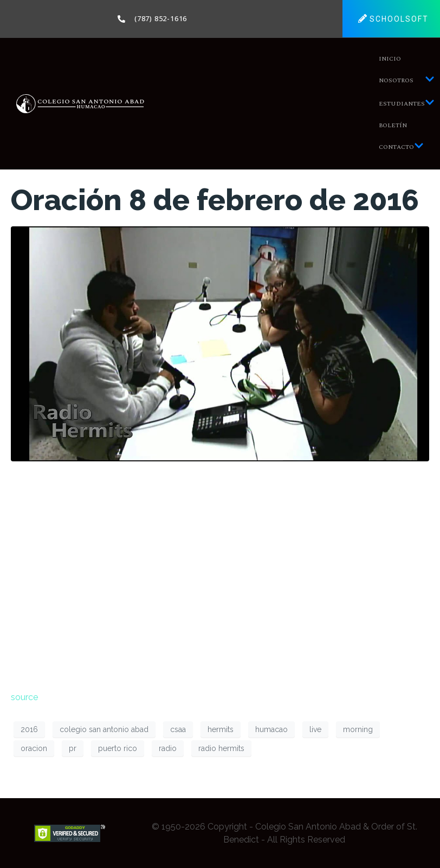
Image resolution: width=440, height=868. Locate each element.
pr (73, 748)
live (315, 729)
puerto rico (118, 748)
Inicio (390, 59)
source (24, 697)
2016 (29, 729)
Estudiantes (407, 104)
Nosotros (407, 80)
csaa (178, 729)
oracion (34, 748)
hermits (221, 729)
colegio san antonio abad (104, 729)
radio (168, 748)
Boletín (393, 125)
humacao (271, 729)
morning (358, 729)
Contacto (401, 147)
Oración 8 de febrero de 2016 (215, 200)
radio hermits (221, 748)
